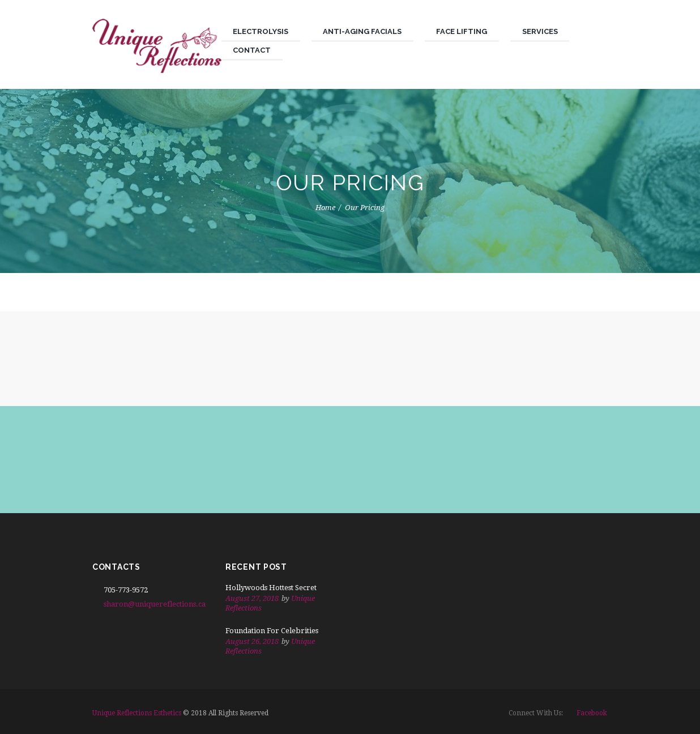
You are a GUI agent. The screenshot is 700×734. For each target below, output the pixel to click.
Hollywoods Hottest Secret (271, 588)
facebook (592, 713)
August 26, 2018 (252, 641)
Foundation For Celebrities (272, 631)
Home (325, 208)
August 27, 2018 (252, 598)
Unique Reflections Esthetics (137, 713)
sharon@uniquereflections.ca (155, 604)
